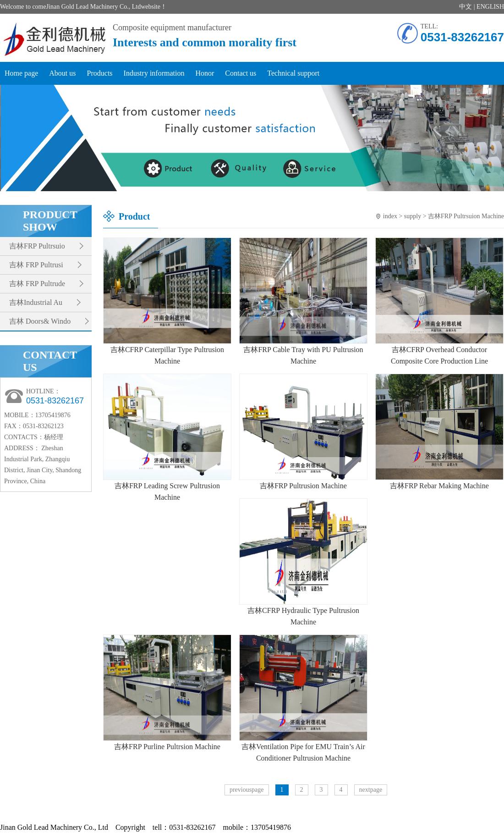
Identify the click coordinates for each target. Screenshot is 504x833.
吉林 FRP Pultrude (37, 284)
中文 (466, 7)
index (390, 216)
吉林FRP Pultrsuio (37, 246)
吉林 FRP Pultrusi (36, 265)
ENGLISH (490, 7)
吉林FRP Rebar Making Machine (439, 486)
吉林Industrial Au (36, 302)
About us (62, 73)
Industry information (154, 73)
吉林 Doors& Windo (40, 321)
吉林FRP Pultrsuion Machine (466, 216)
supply (413, 216)
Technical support (293, 73)
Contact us (241, 73)
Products (100, 73)
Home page (21, 73)
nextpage (371, 790)
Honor (205, 73)
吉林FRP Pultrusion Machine (303, 486)
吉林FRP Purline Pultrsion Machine (167, 747)
